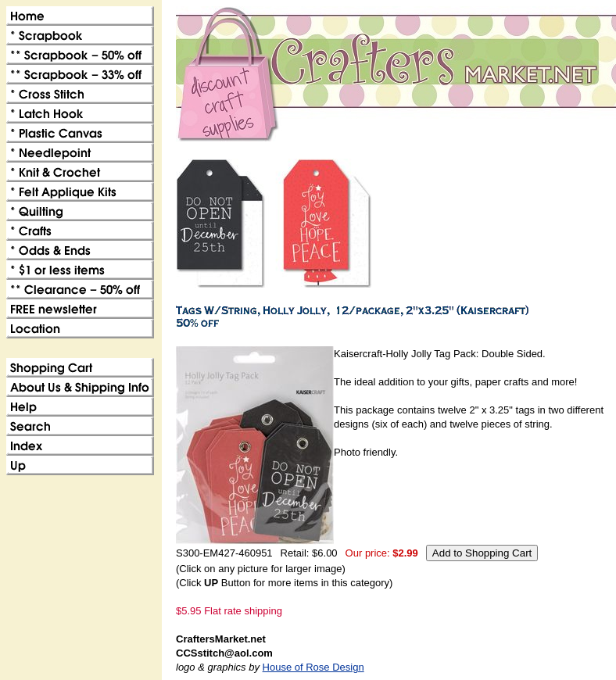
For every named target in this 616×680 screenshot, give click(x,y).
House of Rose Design (313, 667)
